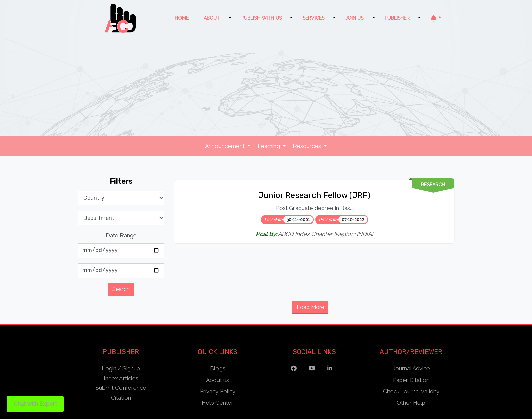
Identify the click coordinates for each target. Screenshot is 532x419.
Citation (121, 398)
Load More (310, 307)
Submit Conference (121, 388)
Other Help (411, 403)
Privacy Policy (218, 391)
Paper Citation (411, 380)
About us (217, 380)
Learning (269, 146)
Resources (308, 146)
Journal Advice (411, 368)
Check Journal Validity (411, 391)
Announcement (225, 146)
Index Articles (121, 378)
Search (121, 289)
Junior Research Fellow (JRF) (314, 195)
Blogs (218, 368)
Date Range (121, 235)
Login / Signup (121, 368)
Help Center (217, 403)
